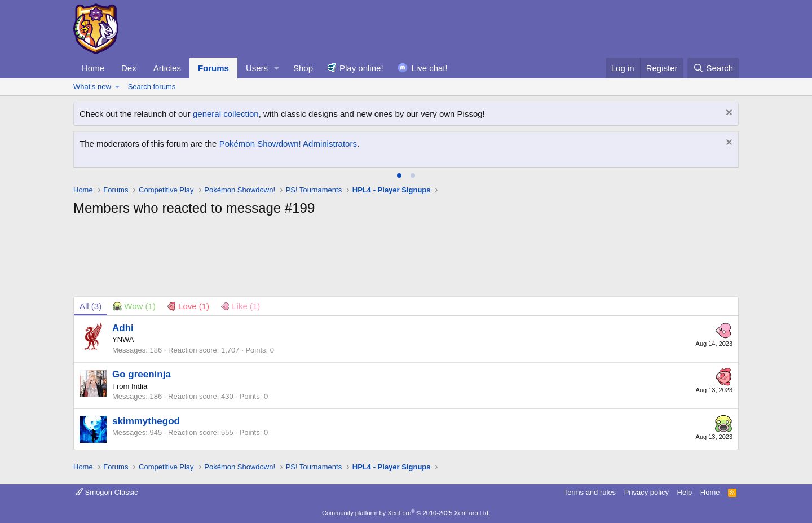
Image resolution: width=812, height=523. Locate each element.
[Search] (713, 68)
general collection (226, 114)
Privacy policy (646, 492)
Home (93, 68)
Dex (129, 68)
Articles (167, 68)
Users (257, 68)
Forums (213, 68)
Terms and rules (590, 492)
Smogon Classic (107, 492)
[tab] (399, 175)
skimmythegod (146, 421)
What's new (92, 87)
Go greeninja (142, 374)
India (139, 386)
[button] (277, 68)
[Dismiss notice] (728, 114)
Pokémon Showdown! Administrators (288, 144)
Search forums (152, 87)
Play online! (361, 68)
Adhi (123, 328)
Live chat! (430, 68)
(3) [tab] (91, 306)
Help (685, 492)
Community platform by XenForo (406, 513)
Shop (303, 68)
